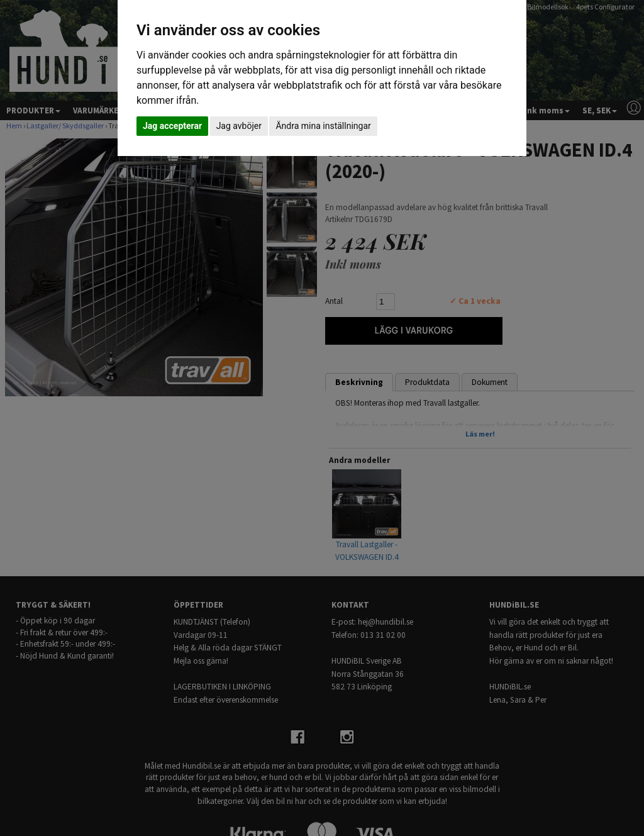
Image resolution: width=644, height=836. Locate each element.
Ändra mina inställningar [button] (323, 126)
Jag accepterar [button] (172, 126)
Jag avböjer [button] (239, 126)
